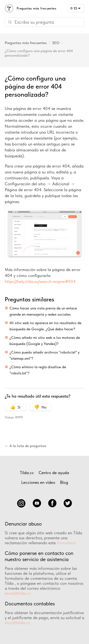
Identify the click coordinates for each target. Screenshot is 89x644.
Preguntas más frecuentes (26, 43)
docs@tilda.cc (18, 623)
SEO (56, 43)
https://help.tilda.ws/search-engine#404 (40, 281)
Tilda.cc (27, 473)
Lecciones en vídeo (38, 482)
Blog (64, 482)
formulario (66, 543)
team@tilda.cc (18, 593)
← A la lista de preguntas (26, 446)
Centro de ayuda (54, 473)
